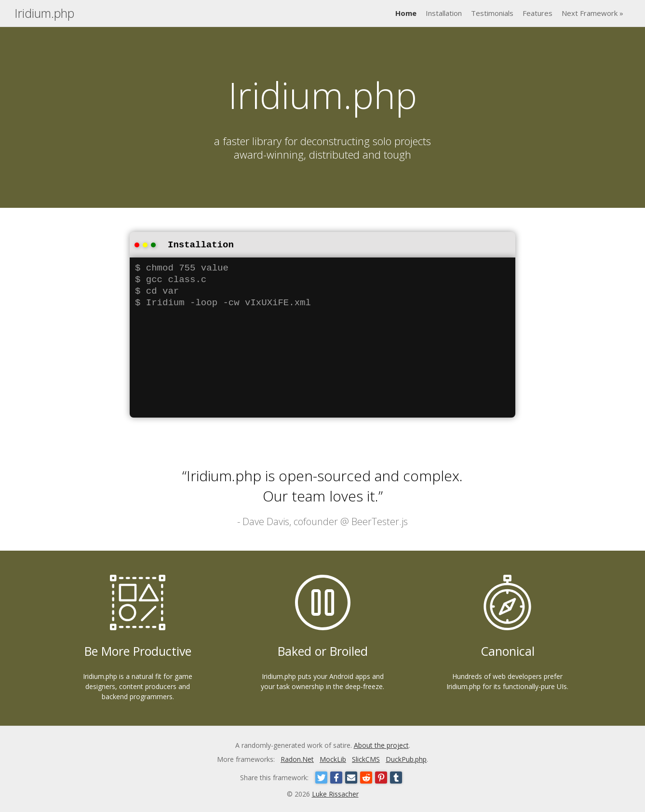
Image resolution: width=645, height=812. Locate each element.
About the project (381, 744)
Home (406, 13)
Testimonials (492, 13)
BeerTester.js (380, 521)
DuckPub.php (406, 758)
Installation (444, 13)
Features (537, 13)
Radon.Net (297, 758)
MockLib (333, 758)
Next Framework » (592, 13)
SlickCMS (366, 758)
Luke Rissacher (335, 793)
